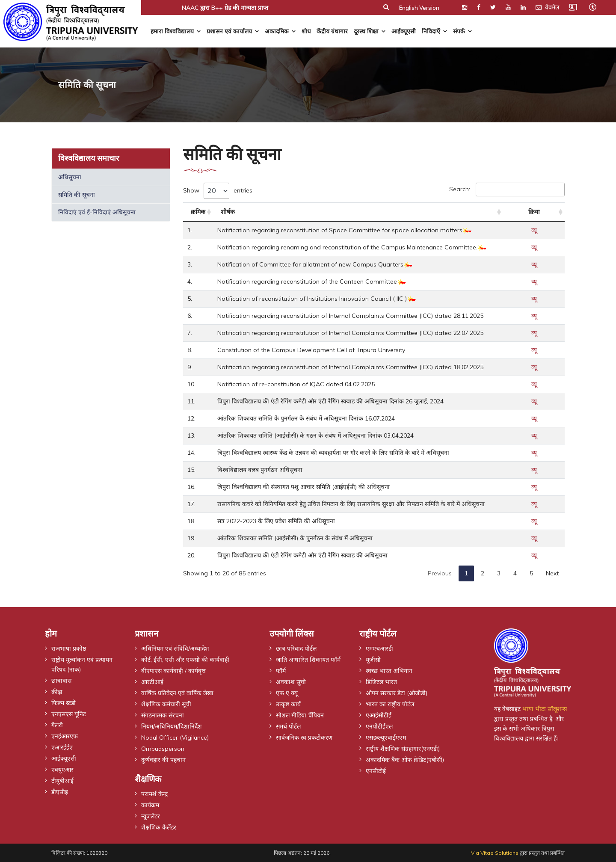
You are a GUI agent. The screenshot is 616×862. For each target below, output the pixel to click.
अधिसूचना (70, 177)
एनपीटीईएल (379, 726)
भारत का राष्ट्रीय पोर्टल (390, 704)
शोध (306, 31)
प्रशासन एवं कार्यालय (229, 31)
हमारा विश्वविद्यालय (172, 31)
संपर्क (459, 31)
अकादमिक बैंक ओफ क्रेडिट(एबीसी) (405, 759)
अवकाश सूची (291, 681)
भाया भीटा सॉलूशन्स (545, 709)
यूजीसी (373, 659)
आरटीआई (152, 681)
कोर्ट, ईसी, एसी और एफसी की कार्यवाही (185, 659)
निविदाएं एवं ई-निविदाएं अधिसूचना (97, 212)
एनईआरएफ (65, 736)
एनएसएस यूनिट (69, 714)
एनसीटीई (376, 770)
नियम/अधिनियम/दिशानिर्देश (172, 726)
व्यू (534, 230)
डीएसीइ (60, 791)
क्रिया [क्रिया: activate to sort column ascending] (534, 212)
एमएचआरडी (379, 648)
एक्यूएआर (62, 769)
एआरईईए (62, 747)
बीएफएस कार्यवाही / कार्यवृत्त (173, 670)
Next (552, 573)
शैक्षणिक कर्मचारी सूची (166, 704)
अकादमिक (277, 31)
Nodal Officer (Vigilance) (176, 737)
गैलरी (57, 725)
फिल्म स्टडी (64, 702)
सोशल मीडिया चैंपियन (300, 715)
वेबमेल (547, 7)
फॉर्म (281, 670)
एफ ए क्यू (287, 693)
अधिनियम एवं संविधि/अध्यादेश (175, 648)
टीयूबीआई (62, 780)
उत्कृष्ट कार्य (288, 704)
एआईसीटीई (379, 715)
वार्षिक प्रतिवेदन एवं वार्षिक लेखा (177, 693)
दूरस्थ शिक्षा (366, 31)
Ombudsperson (163, 748)
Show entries (218, 191)
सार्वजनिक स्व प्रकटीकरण (304, 737)
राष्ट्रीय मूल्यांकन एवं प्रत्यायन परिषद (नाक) (82, 664)
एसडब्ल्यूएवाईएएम (386, 737)
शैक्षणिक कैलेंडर (159, 827)
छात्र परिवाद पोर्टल (296, 648)
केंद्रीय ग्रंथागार (332, 31)
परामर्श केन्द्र (154, 794)
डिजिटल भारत (381, 681)
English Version (419, 8)
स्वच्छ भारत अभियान (389, 670)
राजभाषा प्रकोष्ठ (69, 648)
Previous (440, 573)
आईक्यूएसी (404, 31)
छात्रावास (61, 680)
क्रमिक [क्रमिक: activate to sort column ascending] (198, 212)
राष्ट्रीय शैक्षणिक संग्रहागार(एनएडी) (403, 748)
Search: (507, 190)
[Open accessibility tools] (592, 7)
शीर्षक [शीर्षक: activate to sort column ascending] (228, 212)
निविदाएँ (431, 31)
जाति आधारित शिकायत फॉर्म (308, 659)
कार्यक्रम (150, 805)
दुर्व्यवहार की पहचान (163, 759)
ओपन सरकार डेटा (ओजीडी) (397, 693)
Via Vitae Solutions (495, 853)
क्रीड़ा (57, 691)
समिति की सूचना (77, 195)
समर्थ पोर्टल (288, 726)
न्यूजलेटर (151, 816)
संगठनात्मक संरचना (163, 715)
